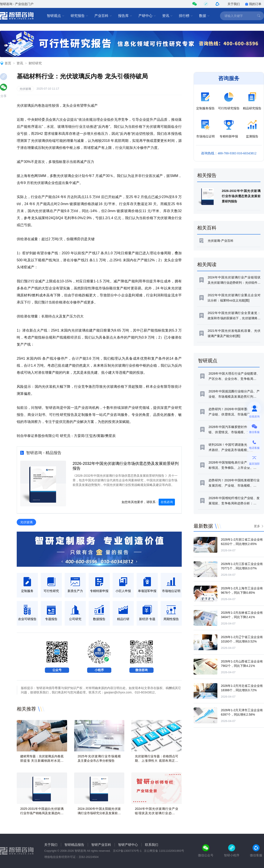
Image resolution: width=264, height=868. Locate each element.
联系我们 (152, 845)
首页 (8, 63)
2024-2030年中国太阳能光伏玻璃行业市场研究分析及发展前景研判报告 (99, 813)
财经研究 (35, 63)
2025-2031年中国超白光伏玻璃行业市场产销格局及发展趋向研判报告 (42, 813)
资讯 (167, 16)
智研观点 (56, 16)
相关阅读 (207, 264)
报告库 (125, 16)
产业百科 (103, 16)
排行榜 (186, 16)
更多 (257, 526)
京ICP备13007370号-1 (127, 851)
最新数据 (203, 526)
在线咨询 (167, 502)
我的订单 (253, 4)
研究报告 (79, 16)
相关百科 (207, 228)
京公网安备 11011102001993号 (164, 851)
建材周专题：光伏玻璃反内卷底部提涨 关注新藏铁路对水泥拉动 (42, 761)
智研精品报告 (74, 845)
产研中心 (147, 16)
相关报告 (207, 175)
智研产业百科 (101, 845)
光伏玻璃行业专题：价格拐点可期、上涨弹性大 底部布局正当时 (157, 761)
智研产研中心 (128, 845)
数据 (204, 16)
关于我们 (234, 4)
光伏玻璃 (25, 89)
